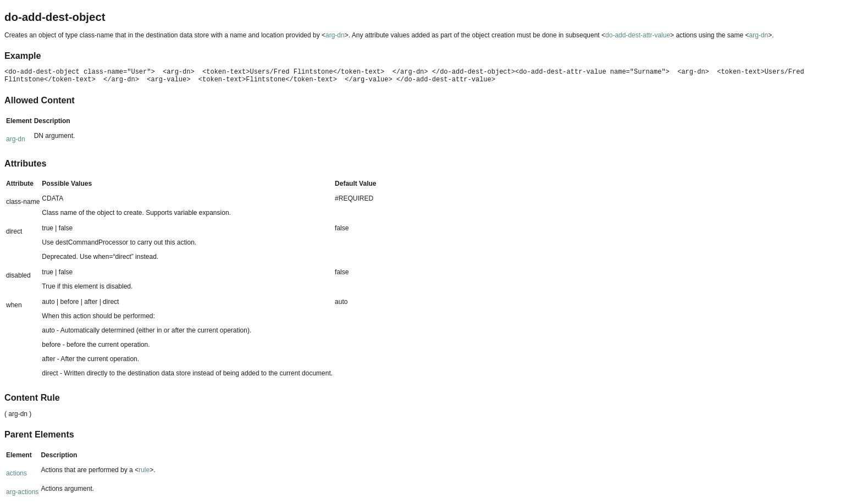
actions (16, 473)
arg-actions (22, 492)
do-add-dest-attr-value (638, 35)
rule (144, 470)
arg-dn (335, 35)
